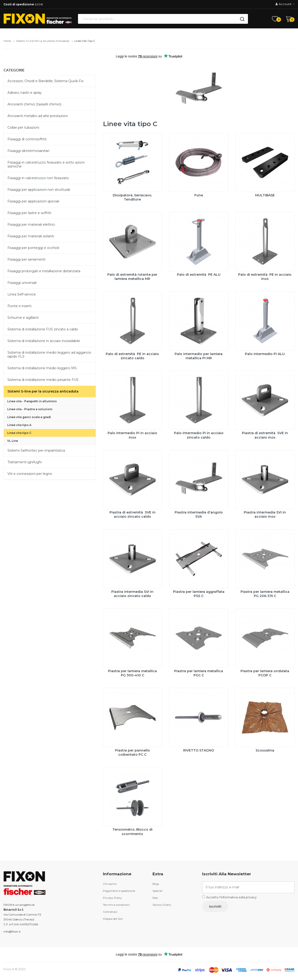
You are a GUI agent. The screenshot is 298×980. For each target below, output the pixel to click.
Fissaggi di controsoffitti (27, 139)
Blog (156, 884)
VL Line (13, 441)
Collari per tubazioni (23, 128)
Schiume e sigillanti (23, 318)
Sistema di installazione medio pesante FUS (43, 380)
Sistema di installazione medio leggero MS (42, 368)
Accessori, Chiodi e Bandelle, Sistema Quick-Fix (45, 81)
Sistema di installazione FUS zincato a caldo (43, 329)
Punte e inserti (19, 306)
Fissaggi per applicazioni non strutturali (39, 190)
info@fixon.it (12, 931)
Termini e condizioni (116, 905)
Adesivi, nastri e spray (25, 93)
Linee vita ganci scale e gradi (29, 417)
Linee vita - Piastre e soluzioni (30, 409)
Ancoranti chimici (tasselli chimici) (34, 104)
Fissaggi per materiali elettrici (31, 225)
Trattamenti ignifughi (25, 462)
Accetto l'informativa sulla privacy (231, 897)
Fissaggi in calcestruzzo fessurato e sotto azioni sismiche (46, 164)
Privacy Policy (112, 898)
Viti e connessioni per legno (30, 474)
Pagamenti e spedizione (119, 891)
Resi (155, 898)
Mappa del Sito (113, 919)
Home (7, 41)
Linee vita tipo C (85, 41)
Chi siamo (110, 884)
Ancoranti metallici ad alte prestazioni (38, 116)
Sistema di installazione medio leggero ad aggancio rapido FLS (49, 354)
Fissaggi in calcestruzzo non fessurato (38, 178)
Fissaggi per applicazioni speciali (33, 201)
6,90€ (23, 4)
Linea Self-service (22, 294)
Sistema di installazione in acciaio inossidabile (44, 341)
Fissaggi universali (22, 283)
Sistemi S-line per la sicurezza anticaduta (43, 41)
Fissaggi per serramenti (26, 259)
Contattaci (110, 912)
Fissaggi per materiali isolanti (31, 236)
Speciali (157, 891)
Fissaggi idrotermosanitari (28, 151)
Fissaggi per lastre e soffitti (29, 213)
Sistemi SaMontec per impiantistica (36, 450)
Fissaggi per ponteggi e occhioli (33, 248)
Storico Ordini (162, 905)
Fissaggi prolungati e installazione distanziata (44, 271)
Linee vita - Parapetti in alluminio (32, 401)
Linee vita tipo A (19, 425)
